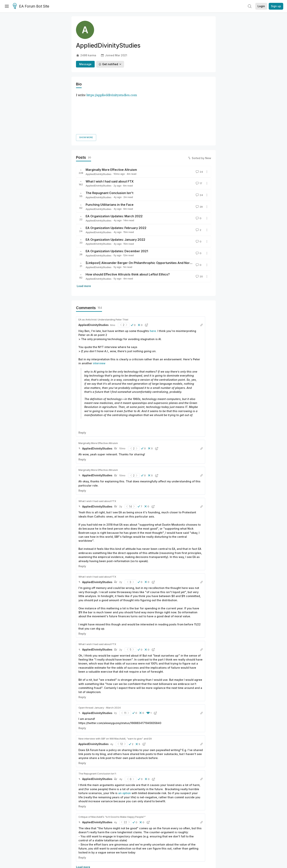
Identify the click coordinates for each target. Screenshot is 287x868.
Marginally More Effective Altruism (111, 126)
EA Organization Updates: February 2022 (116, 185)
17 (199, 140)
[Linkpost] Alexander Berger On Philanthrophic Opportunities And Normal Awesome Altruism (155, 220)
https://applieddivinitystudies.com (112, 95)
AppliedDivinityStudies (99, 131)
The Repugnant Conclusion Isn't (109, 150)
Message (85, 64)
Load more (84, 243)
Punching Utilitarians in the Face (110, 161)
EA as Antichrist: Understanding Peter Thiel (103, 276)
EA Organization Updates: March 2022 (114, 173)
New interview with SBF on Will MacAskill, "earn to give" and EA (115, 695)
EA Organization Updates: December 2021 (117, 208)
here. (153, 288)
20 (199, 233)
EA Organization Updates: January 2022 (115, 196)
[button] (133, 282)
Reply (82, 389)
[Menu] (7, 6)
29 (199, 163)
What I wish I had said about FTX (110, 138)
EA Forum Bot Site (31, 6)
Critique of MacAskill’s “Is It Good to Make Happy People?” (112, 774)
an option (125, 750)
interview (99, 320)
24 (199, 128)
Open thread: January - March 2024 (100, 664)
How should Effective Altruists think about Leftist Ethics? (128, 231)
